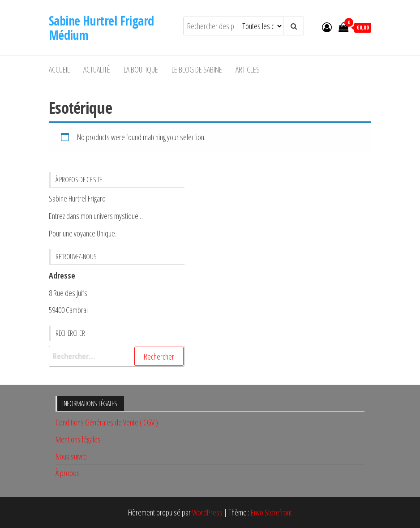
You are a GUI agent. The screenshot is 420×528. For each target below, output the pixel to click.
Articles (248, 69)
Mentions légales (78, 439)
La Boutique (141, 69)
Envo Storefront (271, 512)
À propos (68, 473)
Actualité (97, 69)
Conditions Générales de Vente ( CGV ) (107, 422)
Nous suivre (71, 456)
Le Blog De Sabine (197, 69)
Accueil (59, 69)
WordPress (207, 512)
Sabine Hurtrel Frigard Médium (101, 28)
